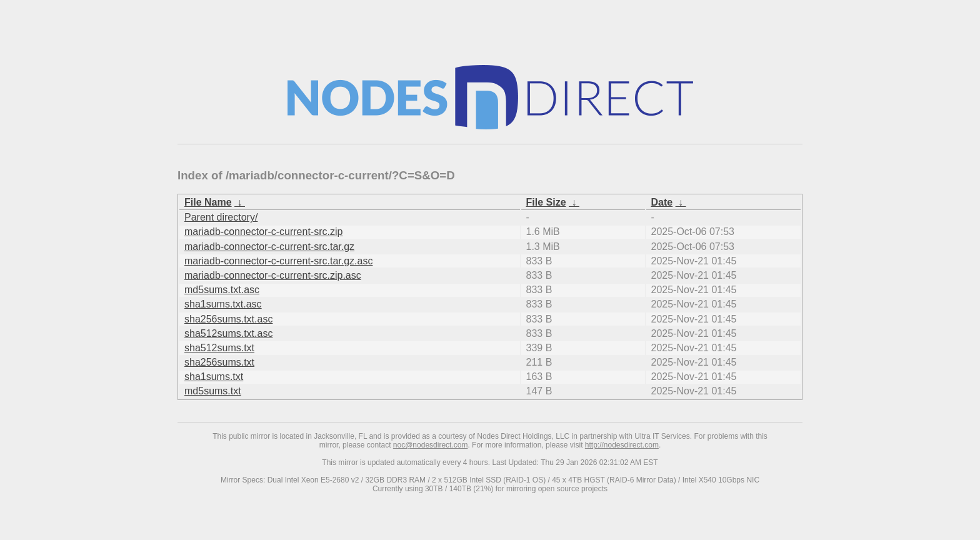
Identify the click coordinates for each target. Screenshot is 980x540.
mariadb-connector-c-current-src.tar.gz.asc (278, 261)
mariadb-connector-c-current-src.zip (263, 232)
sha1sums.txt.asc (223, 304)
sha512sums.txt (219, 348)
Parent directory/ (221, 217)
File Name (208, 202)
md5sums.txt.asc (222, 290)
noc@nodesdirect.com (431, 445)
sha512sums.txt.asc (228, 333)
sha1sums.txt (214, 377)
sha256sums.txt (219, 362)
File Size (546, 202)
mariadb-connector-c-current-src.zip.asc (273, 275)
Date (662, 202)
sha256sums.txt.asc (228, 319)
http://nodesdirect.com (622, 445)
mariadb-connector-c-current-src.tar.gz (269, 247)
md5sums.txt (213, 391)
